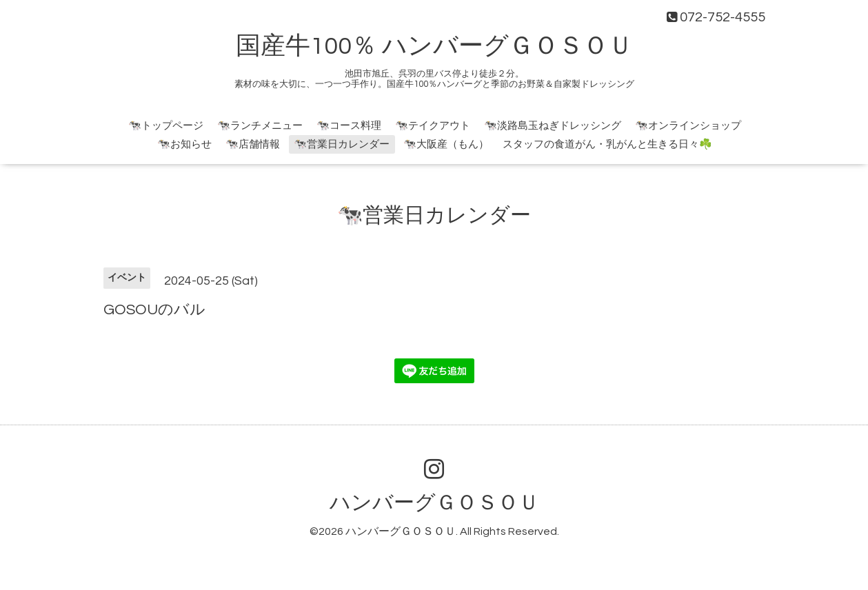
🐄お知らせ (184, 144)
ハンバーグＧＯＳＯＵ (434, 503)
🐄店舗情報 (253, 144)
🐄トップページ (166, 126)
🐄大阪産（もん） (446, 144)
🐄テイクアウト (433, 126)
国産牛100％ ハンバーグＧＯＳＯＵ (434, 46)
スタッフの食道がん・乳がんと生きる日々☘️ (607, 144)
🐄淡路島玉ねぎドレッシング (553, 126)
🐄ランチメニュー (260, 126)
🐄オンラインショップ (688, 126)
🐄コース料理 (349, 126)
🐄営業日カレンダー (342, 144)
